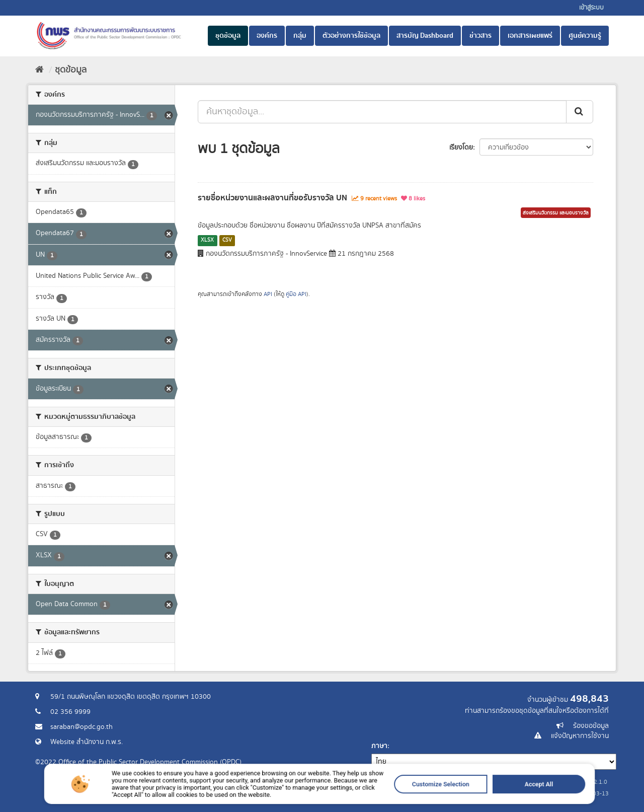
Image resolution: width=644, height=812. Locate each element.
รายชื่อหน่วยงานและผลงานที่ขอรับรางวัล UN (272, 198)
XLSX (207, 240)
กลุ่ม (300, 36)
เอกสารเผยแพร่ (530, 36)
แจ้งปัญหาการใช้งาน (580, 736)
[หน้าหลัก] (39, 70)
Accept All (475, 796)
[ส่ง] (580, 112)
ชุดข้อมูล (228, 36)
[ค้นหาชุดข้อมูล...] (382, 112)
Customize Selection (403, 796)
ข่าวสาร (480, 36)
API (268, 294)
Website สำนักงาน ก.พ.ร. (87, 742)
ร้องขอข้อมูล (591, 726)
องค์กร (267, 36)
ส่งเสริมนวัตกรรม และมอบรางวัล (556, 213)
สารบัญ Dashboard (425, 36)
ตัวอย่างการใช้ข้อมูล (351, 36)
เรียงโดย (461, 147)
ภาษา (379, 746)
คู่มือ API (296, 294)
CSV (227, 240)
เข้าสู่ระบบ (591, 8)
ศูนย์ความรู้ (585, 36)
